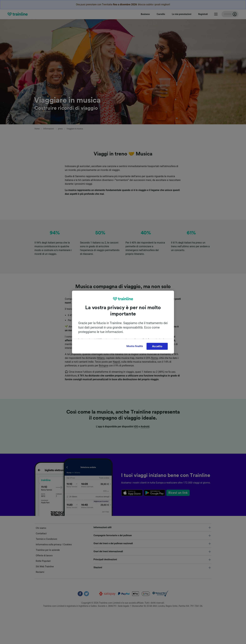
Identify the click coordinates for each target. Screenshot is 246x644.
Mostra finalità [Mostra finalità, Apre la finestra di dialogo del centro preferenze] (135, 346)
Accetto (157, 346)
